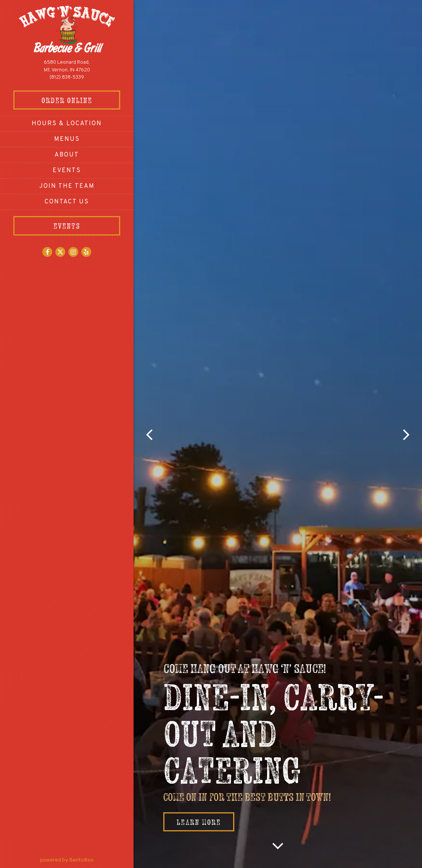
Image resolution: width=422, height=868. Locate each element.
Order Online (81, 100)
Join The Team (67, 186)
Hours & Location (67, 124)
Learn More (199, 822)
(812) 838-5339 (67, 77)
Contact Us (67, 202)
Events (67, 171)
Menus (67, 139)
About (67, 155)
